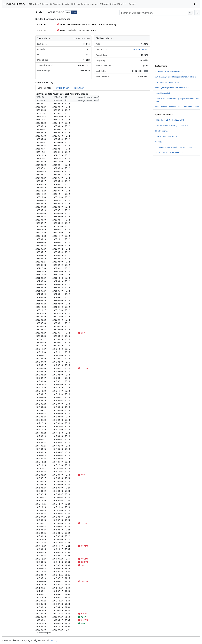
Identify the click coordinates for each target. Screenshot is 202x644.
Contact (132, 4)
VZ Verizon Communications (166, 136)
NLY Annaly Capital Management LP (169, 71)
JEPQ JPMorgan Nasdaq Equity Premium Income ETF (175, 147)
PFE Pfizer (158, 142)
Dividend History (14, 4)
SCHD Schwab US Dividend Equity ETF (169, 120)
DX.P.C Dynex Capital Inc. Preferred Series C (172, 88)
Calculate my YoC (140, 49)
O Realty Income (161, 131)
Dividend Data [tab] (44, 88)
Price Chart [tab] (79, 88)
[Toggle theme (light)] (195, 4)
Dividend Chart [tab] (62, 88)
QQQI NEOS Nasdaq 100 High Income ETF (171, 125)
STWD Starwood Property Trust (167, 82)
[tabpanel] (93, 363)
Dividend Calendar (38, 4)
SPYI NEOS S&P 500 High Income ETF (169, 153)
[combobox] (157, 13)
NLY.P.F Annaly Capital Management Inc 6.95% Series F (176, 77)
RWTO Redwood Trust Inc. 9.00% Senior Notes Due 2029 (177, 107)
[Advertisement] (17, 60)
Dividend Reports (60, 4)
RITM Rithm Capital (162, 93)
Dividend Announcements (84, 4)
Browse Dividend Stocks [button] (112, 4)
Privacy (54, 640)
